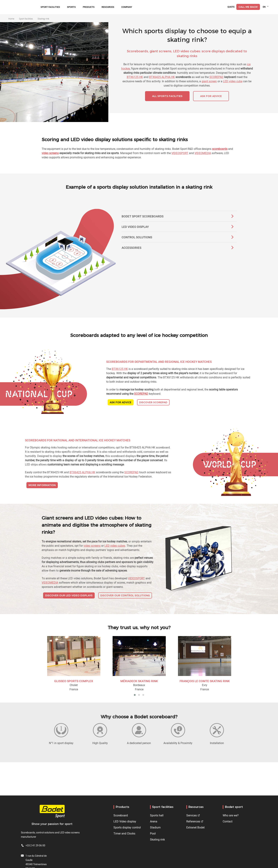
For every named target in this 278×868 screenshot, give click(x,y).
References (193, 821)
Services (192, 815)
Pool (153, 833)
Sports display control (127, 827)
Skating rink (157, 839)
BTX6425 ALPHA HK (162, 77)
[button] (135, 695)
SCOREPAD (216, 77)
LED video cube (233, 81)
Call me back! (248, 7)
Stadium (155, 827)
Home (11, 19)
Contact (228, 821)
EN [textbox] (264, 7)
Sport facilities (50, 7)
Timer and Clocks (124, 833)
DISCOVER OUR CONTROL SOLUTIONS (125, 595)
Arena (154, 821)
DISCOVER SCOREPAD (153, 402)
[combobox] (266, 7)
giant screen (209, 81)
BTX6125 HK (135, 77)
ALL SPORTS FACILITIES (167, 96)
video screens (92, 546)
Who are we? (231, 815)
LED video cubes (115, 546)
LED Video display (125, 821)
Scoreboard (121, 815)
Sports (71, 7)
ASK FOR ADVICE (211, 96)
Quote (231, 7)
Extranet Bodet (195, 827)
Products (89, 7)
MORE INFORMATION (42, 485)
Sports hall (157, 815)
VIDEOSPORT (180, 153)
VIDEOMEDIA (203, 153)
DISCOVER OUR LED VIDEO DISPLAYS (69, 595)
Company (127, 7)
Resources (108, 7)
